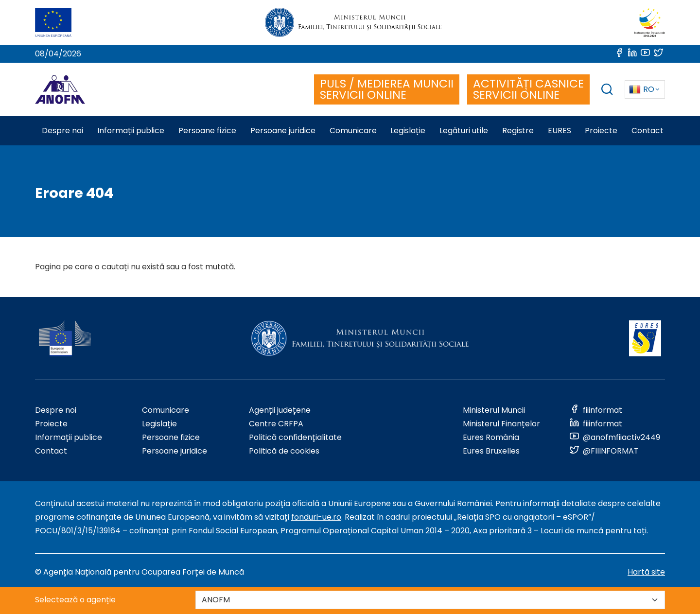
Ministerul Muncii (494, 410)
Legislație (159, 424)
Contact (51, 451)
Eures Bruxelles (491, 451)
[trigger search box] (607, 91)
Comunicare (166, 410)
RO (642, 89)
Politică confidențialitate (295, 437)
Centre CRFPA (276, 424)
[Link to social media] (620, 54)
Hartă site (646, 572)
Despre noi (56, 410)
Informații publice (69, 437)
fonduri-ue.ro (316, 517)
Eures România (491, 437)
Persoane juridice (175, 451)
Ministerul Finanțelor (501, 424)
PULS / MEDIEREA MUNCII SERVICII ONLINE (387, 89)
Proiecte (51, 424)
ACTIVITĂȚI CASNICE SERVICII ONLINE (528, 89)
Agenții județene (280, 410)
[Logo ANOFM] (60, 89)
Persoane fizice (171, 437)
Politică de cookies (284, 451)
